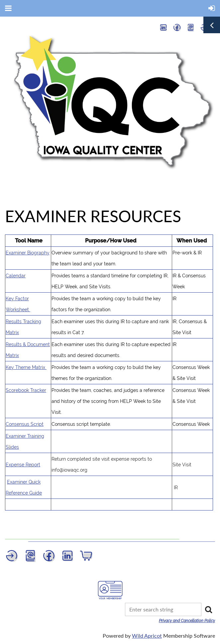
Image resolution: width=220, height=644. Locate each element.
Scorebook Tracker (26, 390)
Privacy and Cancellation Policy (187, 621)
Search (208, 609)
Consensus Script (25, 424)
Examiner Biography (28, 253)
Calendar (16, 276)
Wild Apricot (147, 636)
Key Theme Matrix (26, 367)
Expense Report (23, 465)
